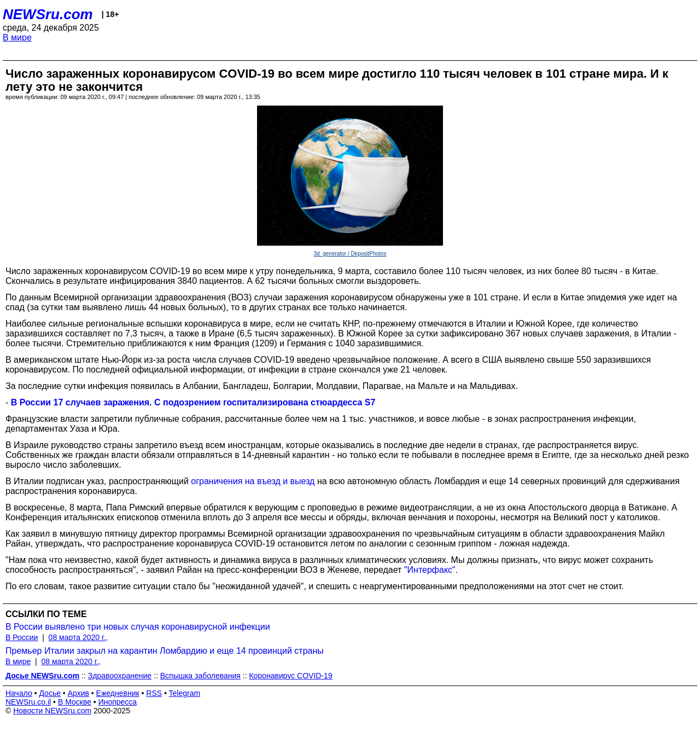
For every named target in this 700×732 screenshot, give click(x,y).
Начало (19, 693)
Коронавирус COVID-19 (290, 676)
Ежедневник (118, 693)
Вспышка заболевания (200, 676)
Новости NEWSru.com (52, 711)
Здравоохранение (120, 676)
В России (22, 637)
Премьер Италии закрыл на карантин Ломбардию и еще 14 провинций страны (165, 651)
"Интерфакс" (430, 570)
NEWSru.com (48, 14)
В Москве (75, 702)
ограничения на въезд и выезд (253, 481)
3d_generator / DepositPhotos (350, 254)
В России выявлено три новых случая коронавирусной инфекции (138, 627)
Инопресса (118, 702)
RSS (154, 693)
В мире (17, 37)
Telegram (185, 693)
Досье (50, 693)
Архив (78, 693)
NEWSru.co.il (28, 702)
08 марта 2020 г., (78, 637)
